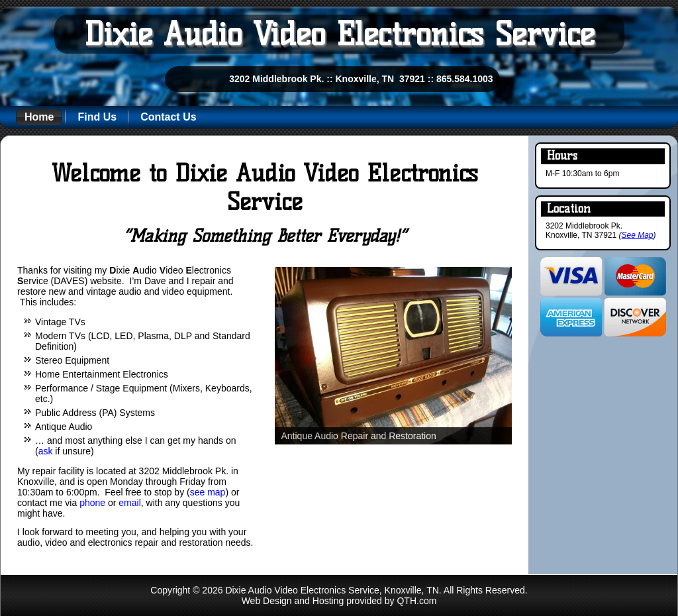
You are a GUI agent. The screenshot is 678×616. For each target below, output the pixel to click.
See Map (638, 235)
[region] (394, 356)
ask (46, 451)
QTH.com (416, 601)
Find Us (97, 117)
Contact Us (168, 117)
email (129, 503)
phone (92, 503)
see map (208, 492)
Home (39, 117)
